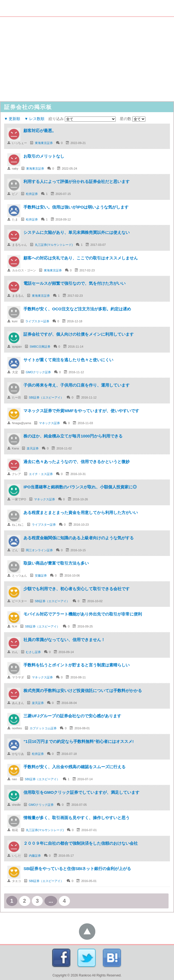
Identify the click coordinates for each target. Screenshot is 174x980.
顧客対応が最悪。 (40, 131)
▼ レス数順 (34, 119)
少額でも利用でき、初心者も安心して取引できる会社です (77, 589)
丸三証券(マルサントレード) (54, 245)
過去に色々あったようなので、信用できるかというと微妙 (77, 462)
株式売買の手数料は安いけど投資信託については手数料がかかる (83, 690)
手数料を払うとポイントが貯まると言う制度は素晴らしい (77, 665)
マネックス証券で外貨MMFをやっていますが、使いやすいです (81, 411)
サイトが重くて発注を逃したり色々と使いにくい (68, 360)
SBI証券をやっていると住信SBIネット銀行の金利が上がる (77, 869)
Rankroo (85, 975)
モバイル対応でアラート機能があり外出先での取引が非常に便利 (83, 614)
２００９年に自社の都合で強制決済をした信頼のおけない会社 (81, 843)
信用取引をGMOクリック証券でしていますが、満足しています (81, 792)
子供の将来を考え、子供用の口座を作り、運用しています (77, 385)
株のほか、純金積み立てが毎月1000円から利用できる (73, 436)
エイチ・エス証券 (41, 474)
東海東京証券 (44, 143)
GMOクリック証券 (38, 372)
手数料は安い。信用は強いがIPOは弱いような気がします (76, 207)
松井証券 (32, 194)
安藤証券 (41, 575)
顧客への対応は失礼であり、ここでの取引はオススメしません (81, 258)
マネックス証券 (49, 423)
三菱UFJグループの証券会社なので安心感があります (72, 716)
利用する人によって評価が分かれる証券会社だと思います (77, 181)
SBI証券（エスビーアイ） (46, 397)
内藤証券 (35, 856)
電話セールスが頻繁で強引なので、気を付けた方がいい (74, 283)
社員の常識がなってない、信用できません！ (66, 640)
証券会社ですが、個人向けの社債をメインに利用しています (79, 334)
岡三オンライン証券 (39, 550)
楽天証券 (33, 448)
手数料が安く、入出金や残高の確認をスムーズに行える (74, 767)
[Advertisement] (87, 58)
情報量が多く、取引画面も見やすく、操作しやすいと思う (77, 818)
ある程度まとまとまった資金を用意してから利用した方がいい (81, 512)
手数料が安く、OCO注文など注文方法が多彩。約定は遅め (77, 309)
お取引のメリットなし (44, 156)
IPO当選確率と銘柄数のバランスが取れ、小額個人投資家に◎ (80, 487)
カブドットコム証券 (43, 728)
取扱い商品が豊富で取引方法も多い (56, 563)
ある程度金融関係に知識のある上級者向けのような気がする (79, 538)
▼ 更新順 (12, 119)
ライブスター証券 (37, 321)
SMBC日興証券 (40, 347)
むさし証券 (33, 652)
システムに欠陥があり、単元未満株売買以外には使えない (77, 232)
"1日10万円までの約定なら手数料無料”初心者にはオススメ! (79, 741)
